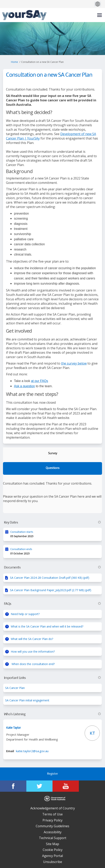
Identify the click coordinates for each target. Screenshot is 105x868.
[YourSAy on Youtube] (66, 786)
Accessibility (53, 832)
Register (52, 774)
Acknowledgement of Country (53, 808)
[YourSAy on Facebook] (13, 786)
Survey (53, 454)
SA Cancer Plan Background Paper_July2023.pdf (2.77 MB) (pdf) (51, 590)
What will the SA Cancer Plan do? (32, 639)
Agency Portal (52, 856)
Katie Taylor (13, 728)
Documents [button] (52, 567)
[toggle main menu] (100, 15)
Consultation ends (21, 549)
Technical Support (53, 838)
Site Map (52, 844)
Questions (53, 468)
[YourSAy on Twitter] (40, 786)
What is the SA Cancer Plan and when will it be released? (47, 626)
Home (14, 62)
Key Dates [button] (52, 523)
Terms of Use (52, 814)
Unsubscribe (53, 862)
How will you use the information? (33, 652)
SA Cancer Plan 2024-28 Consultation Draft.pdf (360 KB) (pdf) (50, 578)
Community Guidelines (52, 826)
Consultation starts (22, 532)
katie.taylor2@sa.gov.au (32, 751)
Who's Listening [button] (52, 714)
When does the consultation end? (33, 664)
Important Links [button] (52, 678)
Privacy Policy (52, 820)
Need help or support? (25, 614)
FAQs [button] (52, 604)
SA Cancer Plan (15, 688)
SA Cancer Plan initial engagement (27, 700)
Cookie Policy (53, 850)
